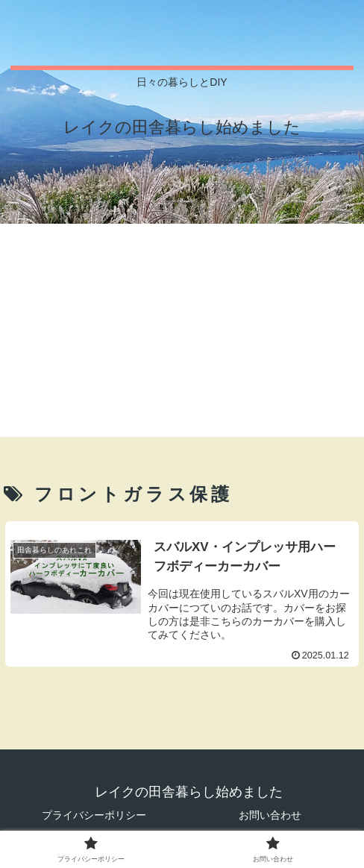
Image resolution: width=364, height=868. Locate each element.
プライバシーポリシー (94, 815)
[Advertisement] (182, 333)
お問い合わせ (270, 815)
